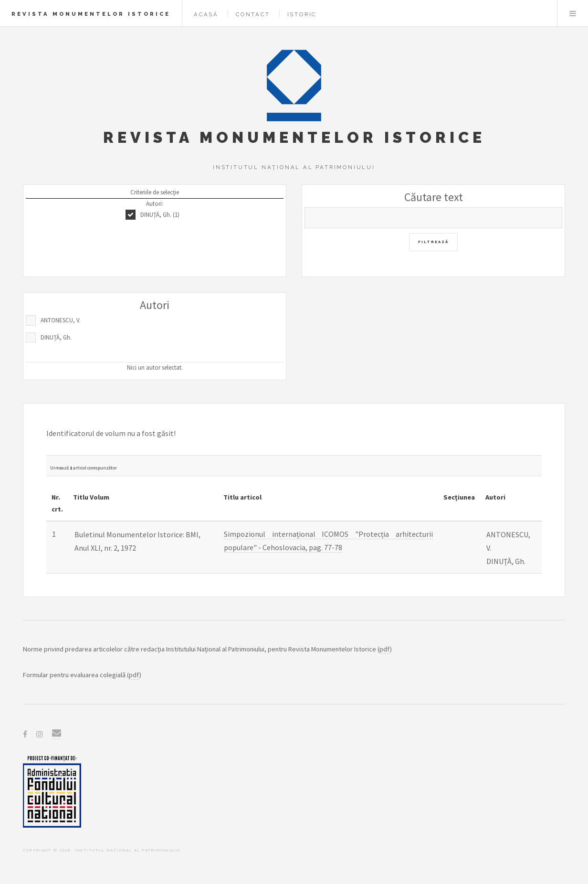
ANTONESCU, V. (61, 320)
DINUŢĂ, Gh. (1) (160, 215)
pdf (385, 649)
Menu (573, 13)
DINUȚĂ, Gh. (56, 337)
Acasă (206, 14)
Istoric (302, 14)
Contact (253, 14)
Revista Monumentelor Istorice (91, 14)
